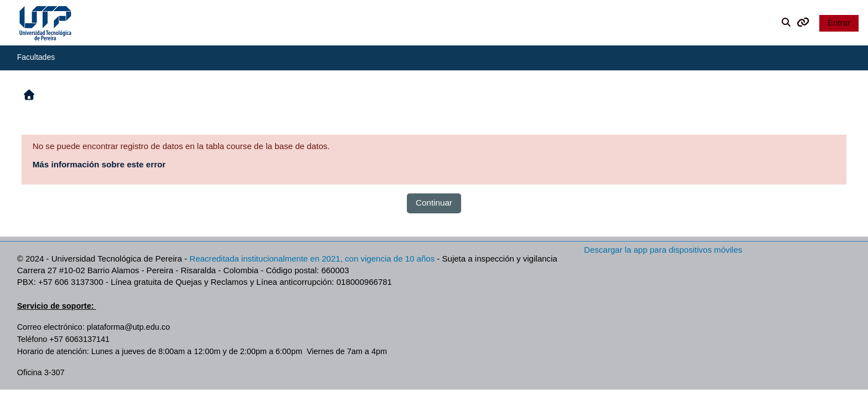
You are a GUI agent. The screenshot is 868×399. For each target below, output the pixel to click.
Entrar (839, 22)
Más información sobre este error (99, 164)
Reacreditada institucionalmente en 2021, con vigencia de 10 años (312, 259)
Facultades (36, 57)
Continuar (434, 203)
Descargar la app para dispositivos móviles (663, 250)
